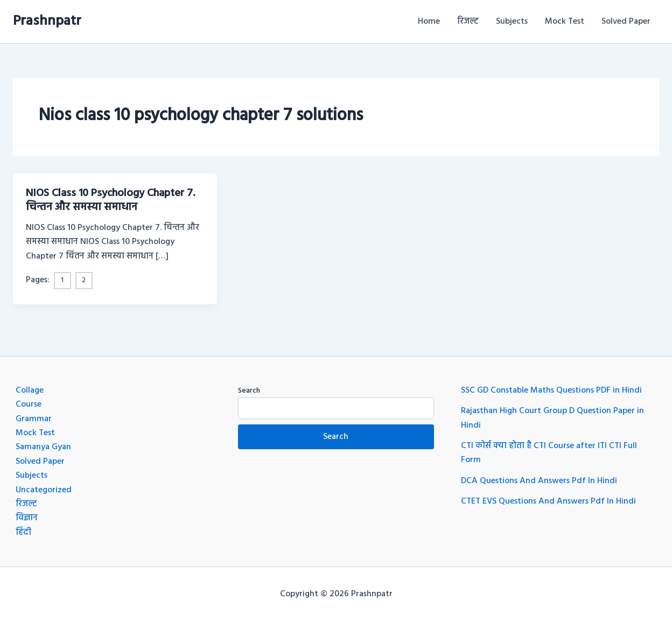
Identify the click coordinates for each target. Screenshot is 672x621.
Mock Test (565, 22)
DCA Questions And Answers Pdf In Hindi (539, 481)
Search (249, 391)
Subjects (512, 22)
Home (429, 22)
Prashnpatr (47, 21)
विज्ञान (27, 518)
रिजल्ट (468, 22)
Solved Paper (626, 22)
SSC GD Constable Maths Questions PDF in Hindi (551, 390)
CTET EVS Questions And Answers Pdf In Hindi (548, 501)
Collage (30, 390)
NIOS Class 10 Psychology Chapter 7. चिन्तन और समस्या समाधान (110, 200)
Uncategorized (44, 490)
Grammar (34, 419)
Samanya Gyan (43, 447)
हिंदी (23, 533)
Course (29, 404)
